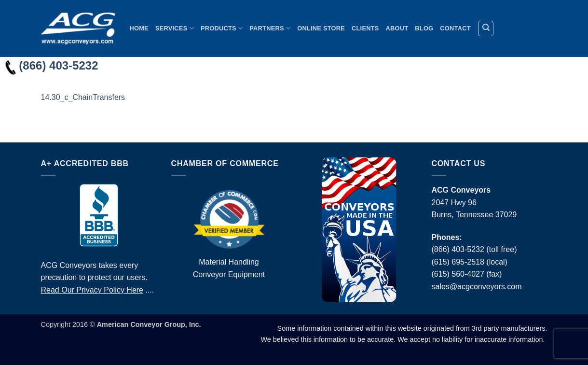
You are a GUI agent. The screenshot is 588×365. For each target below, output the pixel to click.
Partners (270, 28)
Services (175, 28)
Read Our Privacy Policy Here (92, 290)
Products (222, 28)
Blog (424, 28)
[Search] (486, 28)
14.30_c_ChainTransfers (83, 97)
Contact (455, 28)
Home (139, 28)
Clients (365, 28)
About (397, 28)
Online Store (321, 28)
